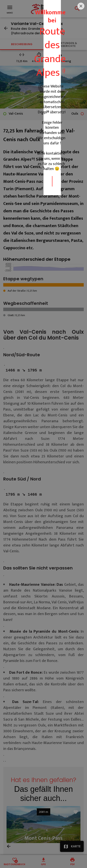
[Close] (81, 374)
